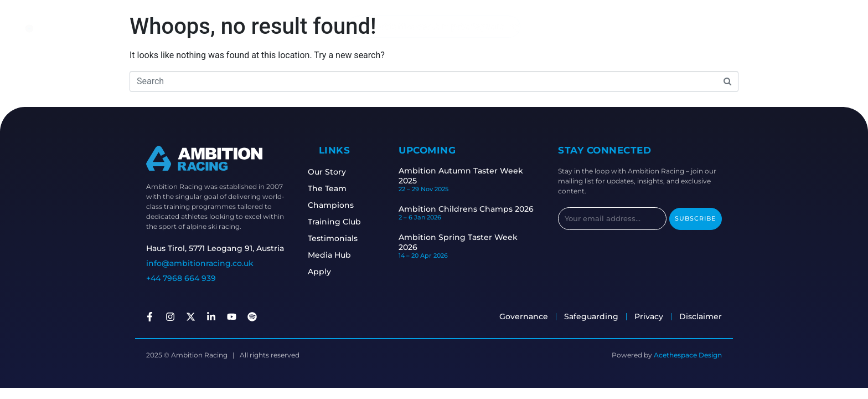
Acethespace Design (688, 355)
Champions (333, 205)
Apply (322, 272)
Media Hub (332, 255)
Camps (449, 26)
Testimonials (335, 238)
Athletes (360, 26)
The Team (329, 188)
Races (418, 26)
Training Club (337, 222)
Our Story (329, 172)
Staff (392, 26)
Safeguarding (496, 26)
